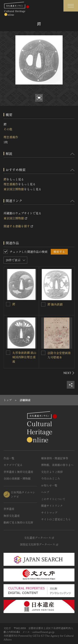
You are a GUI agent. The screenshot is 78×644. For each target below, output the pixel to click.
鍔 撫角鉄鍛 (55, 304)
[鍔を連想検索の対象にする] (8, 304)
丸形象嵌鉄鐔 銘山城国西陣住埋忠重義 (24, 357)
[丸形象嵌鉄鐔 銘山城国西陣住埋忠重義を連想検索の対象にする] (8, 353)
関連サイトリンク (52, 506)
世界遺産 (9, 509)
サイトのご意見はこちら (56, 519)
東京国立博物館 (14, 189)
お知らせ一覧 (49, 485)
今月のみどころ (51, 478)
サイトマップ (49, 513)
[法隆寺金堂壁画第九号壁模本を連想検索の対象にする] (43, 353)
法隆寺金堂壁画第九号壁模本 (59, 355)
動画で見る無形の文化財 (18, 522)
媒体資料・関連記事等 (55, 458)
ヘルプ (45, 492)
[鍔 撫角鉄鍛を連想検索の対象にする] (43, 304)
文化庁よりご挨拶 (52, 472)
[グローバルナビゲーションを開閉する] (71, 6)
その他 (8, 129)
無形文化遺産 (12, 516)
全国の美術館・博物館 (17, 478)
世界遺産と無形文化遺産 (18, 472)
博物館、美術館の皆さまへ (57, 465)
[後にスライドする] (69, 373)
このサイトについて (53, 499)
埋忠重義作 (11, 137)
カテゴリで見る (13, 465)
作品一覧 (9, 458)
